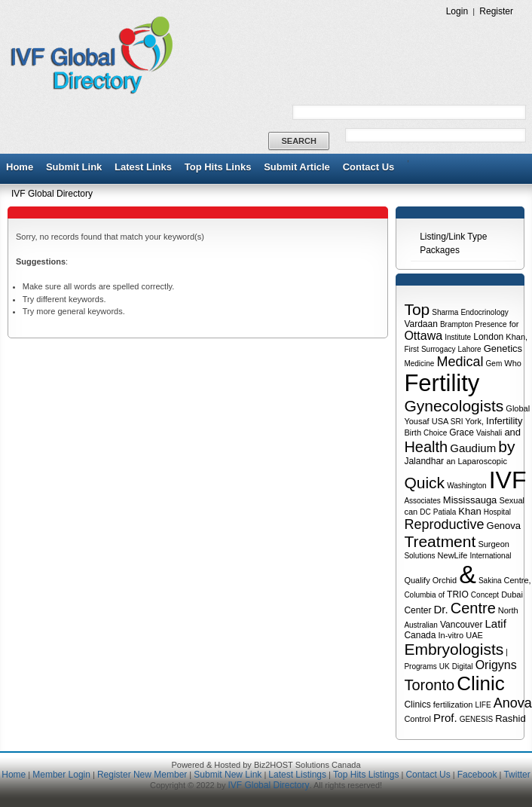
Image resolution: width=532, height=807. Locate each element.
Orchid (445, 580)
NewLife (453, 555)
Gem (494, 364)
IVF (508, 480)
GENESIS (476, 719)
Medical (460, 362)
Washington (466, 486)
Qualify (417, 580)
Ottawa (423, 336)
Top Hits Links (218, 167)
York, (474, 421)
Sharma (445, 312)
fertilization (453, 705)
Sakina (490, 581)
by (506, 446)
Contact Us (369, 167)
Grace (462, 433)
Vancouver (461, 625)
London (488, 337)
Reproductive (444, 524)
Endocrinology (484, 312)
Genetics (503, 348)
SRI (457, 422)
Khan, (517, 337)
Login (457, 11)
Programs (420, 666)
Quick (424, 483)
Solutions (419, 556)
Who (513, 363)
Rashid (510, 718)
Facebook (477, 775)
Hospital (497, 512)
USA (440, 421)
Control (417, 719)
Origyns (496, 665)
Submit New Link (228, 775)
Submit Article (297, 167)
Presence (491, 324)
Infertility (504, 421)
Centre (473, 608)
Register (496, 11)
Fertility (442, 383)
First (411, 349)
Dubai (512, 595)
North (508, 610)
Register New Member (142, 775)
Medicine (419, 364)
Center (417, 610)
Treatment (440, 541)
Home (20, 167)
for (514, 324)
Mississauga (470, 500)
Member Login (61, 775)
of (442, 595)
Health (426, 447)
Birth (413, 433)
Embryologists (454, 649)
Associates (422, 501)
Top (417, 309)
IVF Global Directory (52, 194)
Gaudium (473, 448)
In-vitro (451, 635)
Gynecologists (454, 406)
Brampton (456, 324)
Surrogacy (439, 349)
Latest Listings (297, 775)
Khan (469, 511)
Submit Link (74, 167)
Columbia (420, 595)
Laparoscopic (482, 461)
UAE (474, 635)
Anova (513, 703)
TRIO (458, 595)
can (411, 512)
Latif (495, 624)
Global (518, 408)
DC (425, 512)
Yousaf (416, 421)
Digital (463, 666)
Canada (420, 635)
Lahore (470, 349)
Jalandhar (424, 461)
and (512, 432)
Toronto (429, 685)
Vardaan (420, 324)
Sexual (512, 500)
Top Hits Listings (366, 775)
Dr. (440, 609)
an (451, 461)
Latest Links (143, 167)
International (490, 556)
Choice (435, 433)
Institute (458, 337)
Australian (420, 625)
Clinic (481, 683)
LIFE (483, 705)
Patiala (445, 512)
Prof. (445, 718)
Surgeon (494, 544)
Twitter (517, 775)
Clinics (417, 705)
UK (445, 666)
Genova (504, 526)
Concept (485, 595)
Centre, (518, 580)
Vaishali (489, 433)
